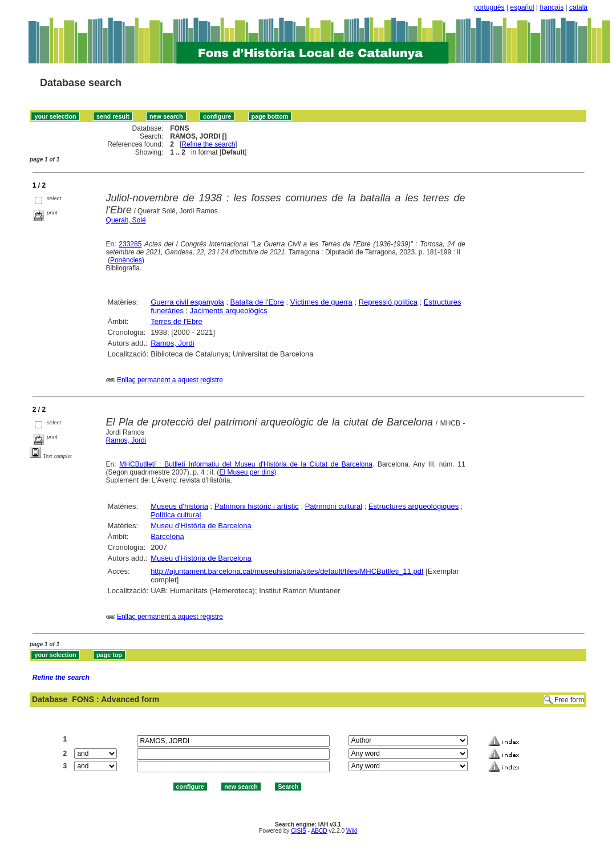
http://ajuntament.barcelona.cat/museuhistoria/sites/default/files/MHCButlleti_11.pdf (287, 571)
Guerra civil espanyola (187, 302)
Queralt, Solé (126, 220)
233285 (130, 244)
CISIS (299, 831)
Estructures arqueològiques (414, 506)
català (578, 7)
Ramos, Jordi (173, 343)
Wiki (352, 831)
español (522, 7)
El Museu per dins (246, 472)
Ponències (126, 260)
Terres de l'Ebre (177, 321)
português (489, 7)
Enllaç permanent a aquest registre (170, 380)
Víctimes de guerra (321, 302)
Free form (569, 700)
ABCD (319, 831)
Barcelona (167, 536)
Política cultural (176, 515)
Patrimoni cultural (334, 506)
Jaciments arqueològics (229, 311)
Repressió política (388, 302)
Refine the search (208, 144)
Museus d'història (179, 506)
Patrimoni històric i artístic (257, 506)
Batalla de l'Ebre (257, 302)
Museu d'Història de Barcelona (201, 526)
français (552, 7)
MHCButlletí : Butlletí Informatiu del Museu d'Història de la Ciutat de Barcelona (246, 464)
